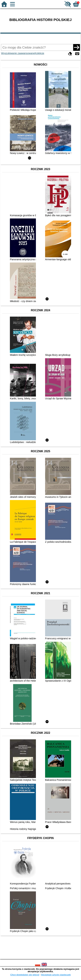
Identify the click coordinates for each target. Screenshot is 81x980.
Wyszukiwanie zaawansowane (18, 53)
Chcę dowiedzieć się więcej (25, 975)
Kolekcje (39, 53)
